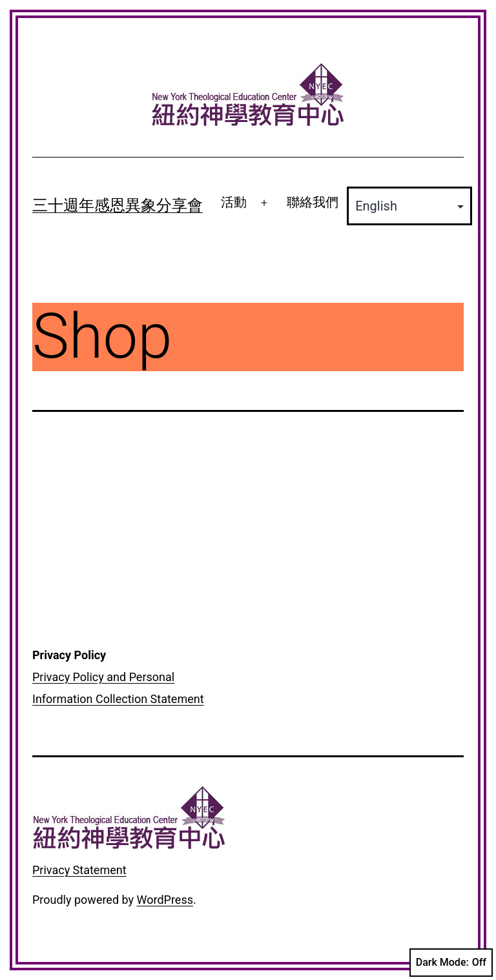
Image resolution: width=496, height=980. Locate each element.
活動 (234, 202)
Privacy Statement (79, 870)
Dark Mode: (451, 963)
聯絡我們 (313, 202)
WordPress (165, 900)
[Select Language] (409, 206)
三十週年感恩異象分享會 (118, 205)
